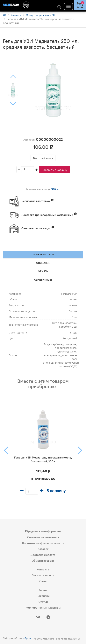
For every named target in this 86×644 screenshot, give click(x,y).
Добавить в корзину (54, 169)
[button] (2, 450)
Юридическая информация (43, 531)
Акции (43, 590)
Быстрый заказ (43, 158)
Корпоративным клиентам (43, 608)
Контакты (43, 570)
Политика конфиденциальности (43, 543)
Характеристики (43, 255)
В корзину (56, 491)
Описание (43, 263)
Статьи (43, 602)
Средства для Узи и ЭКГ (42, 15)
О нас (43, 581)
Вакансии (43, 596)
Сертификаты (43, 280)
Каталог (16, 15)
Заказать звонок (43, 576)
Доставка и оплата (43, 555)
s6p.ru (27, 638)
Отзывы (43, 271)
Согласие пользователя (43, 537)
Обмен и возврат (43, 561)
